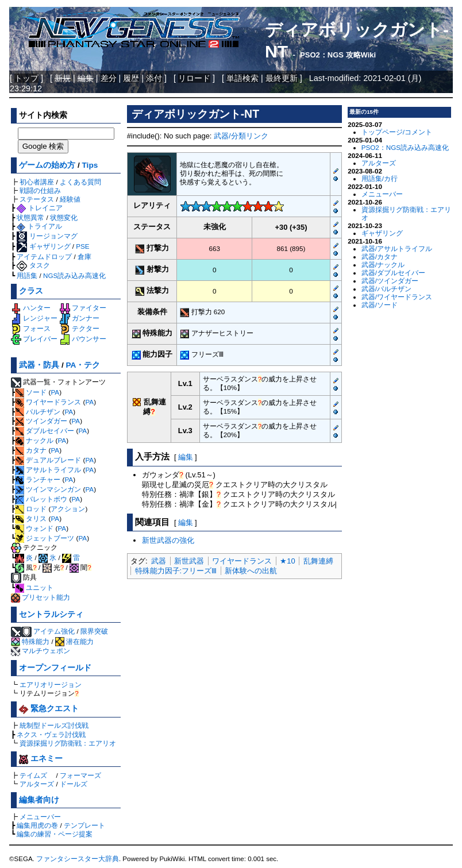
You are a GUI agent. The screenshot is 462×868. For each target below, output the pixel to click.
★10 (287, 561)
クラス (31, 291)
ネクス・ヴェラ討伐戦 (51, 734)
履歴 (131, 78)
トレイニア (39, 208)
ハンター (31, 308)
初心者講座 (37, 182)
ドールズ (74, 784)
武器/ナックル (383, 265)
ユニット (34, 587)
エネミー (41, 759)
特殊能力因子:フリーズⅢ (176, 571)
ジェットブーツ (45, 538)
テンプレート (84, 825)
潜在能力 (74, 641)
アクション (68, 509)
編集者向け (39, 800)
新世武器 (189, 561)
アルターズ (37, 784)
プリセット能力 (41, 597)
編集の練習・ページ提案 (55, 834)
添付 (154, 78)
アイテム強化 (54, 631)
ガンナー (80, 318)
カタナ (31, 450)
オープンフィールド (55, 668)
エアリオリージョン (51, 684)
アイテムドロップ (44, 256)
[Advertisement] (234, 667)
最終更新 (282, 78)
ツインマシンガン (48, 489)
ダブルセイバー (45, 431)
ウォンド (34, 528)
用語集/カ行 (380, 178)
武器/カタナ (380, 256)
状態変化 (64, 217)
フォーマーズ (80, 775)
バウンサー (83, 339)
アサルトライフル (48, 470)
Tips (90, 165)
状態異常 (30, 217)
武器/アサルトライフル (397, 248)
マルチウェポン (41, 651)
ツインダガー (41, 421)
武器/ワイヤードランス (397, 297)
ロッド (31, 509)
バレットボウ (41, 499)
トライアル (39, 226)
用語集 (27, 275)
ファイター (83, 308)
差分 (109, 78)
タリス (31, 518)
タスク (33, 265)
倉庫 (84, 256)
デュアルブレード (48, 460)
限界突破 (94, 631)
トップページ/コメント (397, 132)
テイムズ (33, 775)
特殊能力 (30, 641)
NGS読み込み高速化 (74, 275)
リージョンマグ (47, 236)
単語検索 (242, 78)
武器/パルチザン (386, 289)
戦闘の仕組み (40, 190)
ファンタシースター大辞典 (78, 859)
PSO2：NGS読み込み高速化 (405, 147)
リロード (194, 78)
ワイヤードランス (48, 402)
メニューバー (40, 817)
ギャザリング (43, 246)
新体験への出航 (251, 571)
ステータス (37, 199)
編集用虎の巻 (37, 825)
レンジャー (34, 318)
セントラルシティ (51, 614)
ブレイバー (34, 339)
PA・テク (83, 365)
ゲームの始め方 (47, 165)
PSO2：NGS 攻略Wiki (338, 55)
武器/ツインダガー (390, 281)
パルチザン (38, 412)
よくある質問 (80, 182)
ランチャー (38, 479)
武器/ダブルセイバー (393, 273)
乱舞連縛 (318, 561)
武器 (159, 561)
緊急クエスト (49, 709)
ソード (31, 392)
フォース (31, 328)
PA (55, 392)
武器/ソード (380, 305)
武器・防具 (39, 365)
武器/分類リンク (241, 136)
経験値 (70, 199)
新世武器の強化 (168, 540)
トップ (26, 78)
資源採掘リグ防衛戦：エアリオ (68, 743)
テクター (80, 328)
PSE (82, 246)
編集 (186, 457)
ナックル (34, 440)
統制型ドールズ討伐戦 (54, 725)
